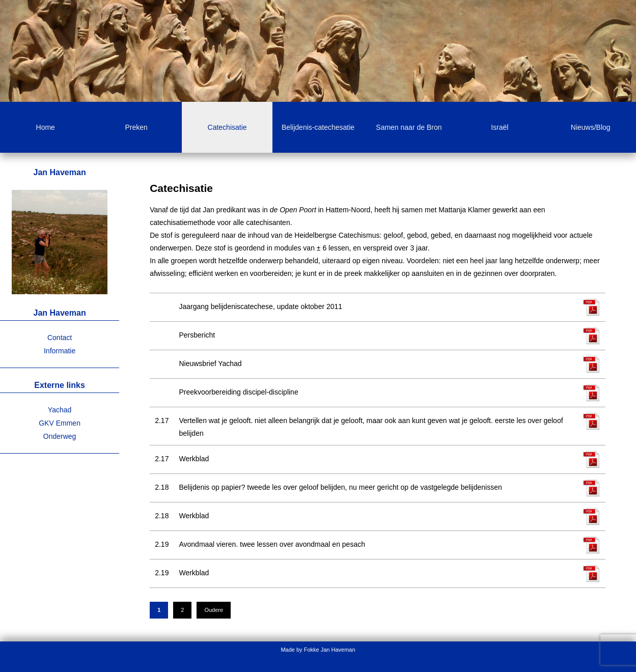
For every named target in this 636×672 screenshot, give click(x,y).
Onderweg (60, 436)
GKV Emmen (60, 423)
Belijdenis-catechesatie (318, 127)
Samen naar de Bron (409, 127)
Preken (136, 127)
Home (46, 127)
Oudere (214, 610)
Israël (500, 127)
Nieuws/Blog (591, 127)
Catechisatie (227, 127)
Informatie (60, 351)
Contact (60, 338)
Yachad (60, 410)
